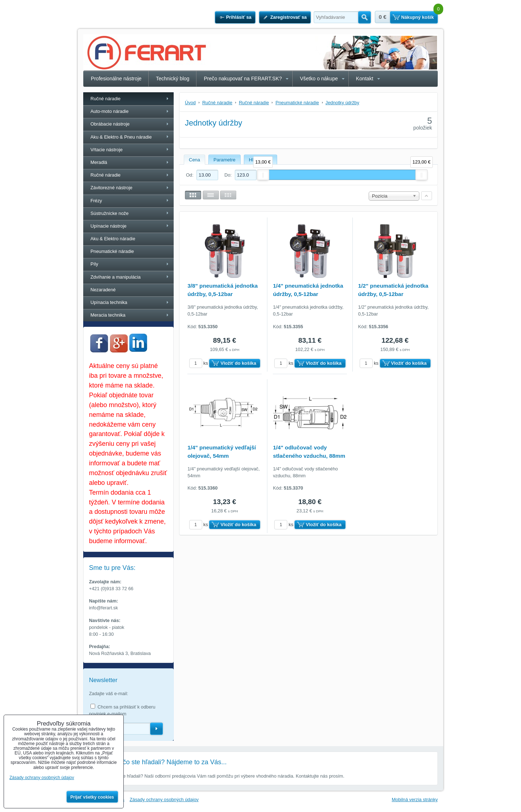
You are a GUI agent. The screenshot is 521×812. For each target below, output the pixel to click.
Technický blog (173, 79)
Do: (240, 175)
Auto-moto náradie (109, 111)
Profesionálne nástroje (116, 79)
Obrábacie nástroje (110, 124)
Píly (94, 264)
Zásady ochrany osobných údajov (164, 800)
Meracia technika (108, 315)
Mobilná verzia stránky (415, 800)
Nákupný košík (418, 17)
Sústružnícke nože (109, 213)
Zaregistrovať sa (289, 17)
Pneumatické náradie (112, 251)
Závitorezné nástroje (111, 188)
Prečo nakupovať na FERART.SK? (243, 79)
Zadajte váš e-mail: (109, 693)
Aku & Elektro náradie (113, 239)
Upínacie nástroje (109, 226)
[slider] (263, 175)
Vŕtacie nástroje (107, 150)
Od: (202, 175)
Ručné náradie (105, 99)
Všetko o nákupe (319, 79)
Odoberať (156, 729)
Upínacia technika (109, 302)
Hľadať (365, 17)
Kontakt (365, 79)
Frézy (96, 201)
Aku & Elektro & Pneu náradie (121, 137)
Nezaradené (103, 290)
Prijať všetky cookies (92, 797)
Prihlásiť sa (239, 17)
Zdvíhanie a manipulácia (116, 277)
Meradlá (99, 162)
